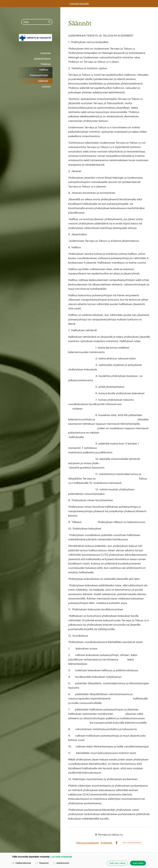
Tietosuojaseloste (87, 843)
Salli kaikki (138, 863)
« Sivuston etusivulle (79, 4)
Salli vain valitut (117, 863)
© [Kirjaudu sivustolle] (96, 834)
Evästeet (107, 843)
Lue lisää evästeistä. (61, 857)
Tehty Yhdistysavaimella (132, 843)
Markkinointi (61, 863)
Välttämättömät (22, 863)
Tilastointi (42, 863)
